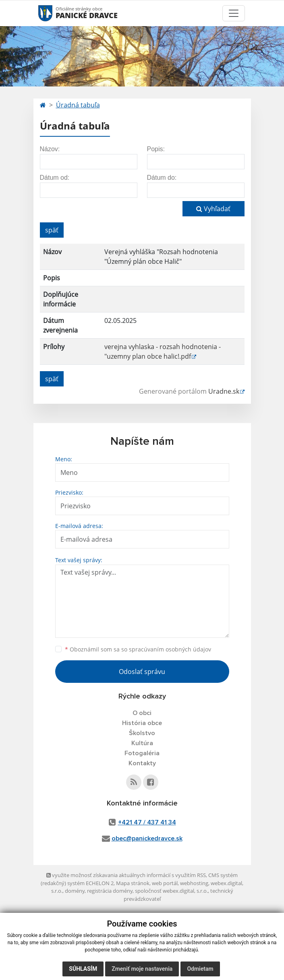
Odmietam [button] (200, 969)
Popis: (156, 149)
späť (52, 230)
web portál (165, 883)
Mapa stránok (133, 883)
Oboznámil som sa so (138, 649)
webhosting (194, 883)
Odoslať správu (142, 672)
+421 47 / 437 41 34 (147, 822)
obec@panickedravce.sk (147, 838)
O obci (142, 713)
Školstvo (142, 733)
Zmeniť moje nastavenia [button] (142, 969)
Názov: (50, 149)
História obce (142, 723)
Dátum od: (55, 178)
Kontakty (142, 763)
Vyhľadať (213, 209)
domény (75, 891)
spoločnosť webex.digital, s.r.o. (171, 891)
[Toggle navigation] (234, 13)
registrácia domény (110, 891)
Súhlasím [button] (83, 969)
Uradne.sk (224, 391)
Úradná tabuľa (78, 105)
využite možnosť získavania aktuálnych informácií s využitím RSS (126, 875)
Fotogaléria (142, 753)
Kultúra (142, 743)
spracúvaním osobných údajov (170, 649)
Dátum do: (162, 178)
